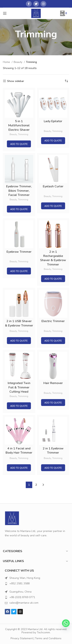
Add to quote (19, 144)
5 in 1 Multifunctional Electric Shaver (19, 126)
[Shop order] (66, 81)
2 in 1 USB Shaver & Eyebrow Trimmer (19, 323)
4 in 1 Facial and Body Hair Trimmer (19, 451)
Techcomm (43, 632)
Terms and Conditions (48, 638)
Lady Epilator (53, 121)
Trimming (23, 134)
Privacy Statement (22, 638)
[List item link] (36, 584)
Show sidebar (16, 81)
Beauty (18, 62)
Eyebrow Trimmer (19, 252)
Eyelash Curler (53, 186)
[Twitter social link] (36, 4)
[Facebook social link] (29, 4)
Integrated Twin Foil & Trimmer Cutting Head (19, 387)
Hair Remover (53, 383)
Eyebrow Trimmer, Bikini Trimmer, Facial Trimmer (19, 191)
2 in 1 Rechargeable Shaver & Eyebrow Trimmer (53, 258)
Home (7, 62)
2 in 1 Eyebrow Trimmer (53, 451)
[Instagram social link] (43, 4)
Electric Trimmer (53, 321)
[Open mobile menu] (5, 13)
